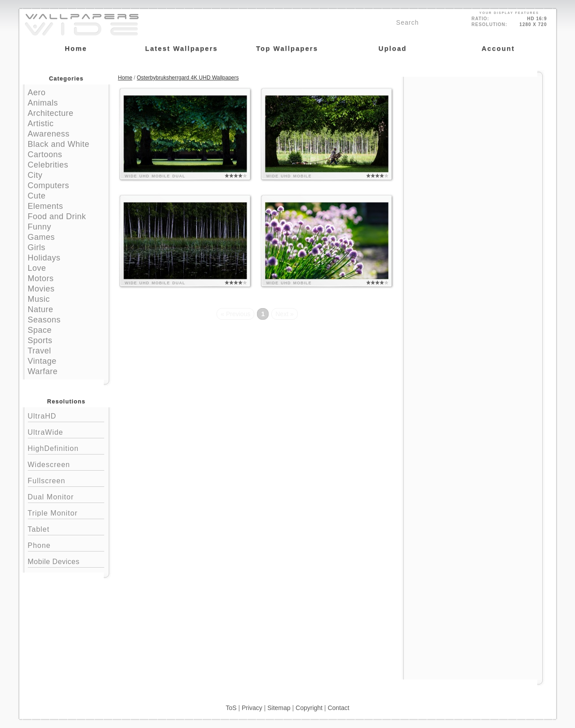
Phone (66, 545)
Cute (37, 196)
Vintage (42, 361)
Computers (49, 185)
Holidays (44, 258)
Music (39, 299)
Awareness (49, 134)
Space (40, 330)
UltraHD (66, 415)
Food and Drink (57, 216)
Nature (41, 309)
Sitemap (279, 708)
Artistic (41, 124)
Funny (40, 227)
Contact (338, 708)
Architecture (51, 113)
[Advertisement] (473, 133)
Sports (40, 340)
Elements (46, 206)
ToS (231, 708)
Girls (37, 247)
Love (37, 268)
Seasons (44, 320)
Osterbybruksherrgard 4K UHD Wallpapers (188, 78)
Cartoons (45, 154)
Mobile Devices (54, 562)
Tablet (66, 528)
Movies (41, 289)
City (35, 175)
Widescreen (66, 464)
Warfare (43, 371)
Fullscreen (66, 480)
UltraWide (66, 431)
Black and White (59, 144)
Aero (37, 93)
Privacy (252, 708)
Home (125, 78)
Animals (43, 103)
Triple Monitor (66, 512)
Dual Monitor (66, 496)
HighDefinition (66, 448)
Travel (40, 351)
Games (42, 237)
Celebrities (48, 165)
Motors (41, 278)
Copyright (309, 708)
